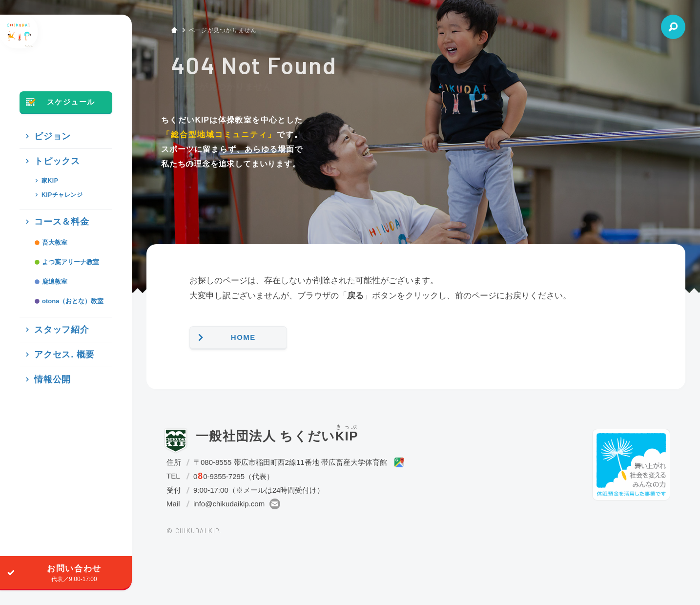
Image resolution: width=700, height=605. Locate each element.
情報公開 (45, 400)
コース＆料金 (53, 242)
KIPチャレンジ (59, 216)
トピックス (49, 182)
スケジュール (57, 123)
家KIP (46, 201)
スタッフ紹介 (53, 350)
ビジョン (45, 157)
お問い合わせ (51, 573)
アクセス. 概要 (55, 375)
